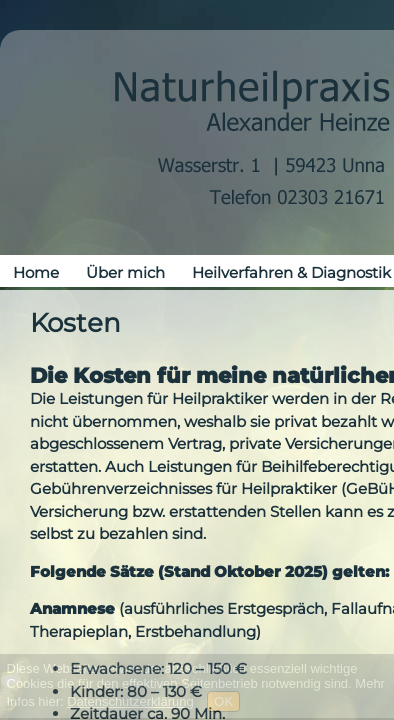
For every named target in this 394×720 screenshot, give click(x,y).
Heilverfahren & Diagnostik (291, 272)
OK (223, 701)
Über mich (125, 272)
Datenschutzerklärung (130, 701)
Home (36, 272)
